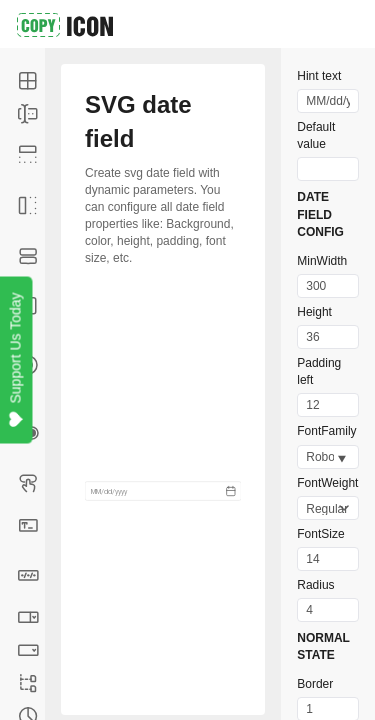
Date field (32, 575)
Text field (32, 524)
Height (314, 312)
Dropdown (32, 649)
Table (32, 80)
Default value (316, 135)
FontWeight (327, 483)
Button (32, 482)
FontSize (320, 534)
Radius (315, 585)
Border (315, 684)
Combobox (32, 616)
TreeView (32, 682)
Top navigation (32, 155)
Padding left (319, 371)
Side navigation (32, 206)
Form (32, 113)
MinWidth (322, 261)
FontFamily (326, 431)
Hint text (319, 76)
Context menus (32, 256)
